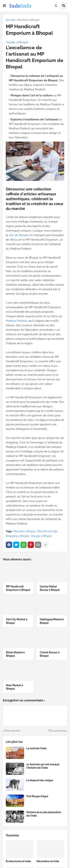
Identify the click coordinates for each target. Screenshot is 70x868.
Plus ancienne (57, 731)
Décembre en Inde (48, 861)
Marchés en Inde (47, 531)
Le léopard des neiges (40, 780)
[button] (4, 6)
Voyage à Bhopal (17, 42)
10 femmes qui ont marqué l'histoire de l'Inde (43, 766)
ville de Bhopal (18, 235)
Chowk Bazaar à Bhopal (50, 654)
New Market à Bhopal (14, 687)
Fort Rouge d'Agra (37, 796)
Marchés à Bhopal (28, 20)
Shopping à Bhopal (17, 536)
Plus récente (12, 731)
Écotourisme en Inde (18, 861)
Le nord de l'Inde (36, 748)
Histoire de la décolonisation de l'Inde (44, 814)
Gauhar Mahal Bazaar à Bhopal (50, 588)
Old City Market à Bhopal (17, 621)
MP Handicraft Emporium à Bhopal (18, 588)
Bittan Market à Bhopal (15, 654)
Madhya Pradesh (17, 321)
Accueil (10, 20)
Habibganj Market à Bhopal (52, 621)
